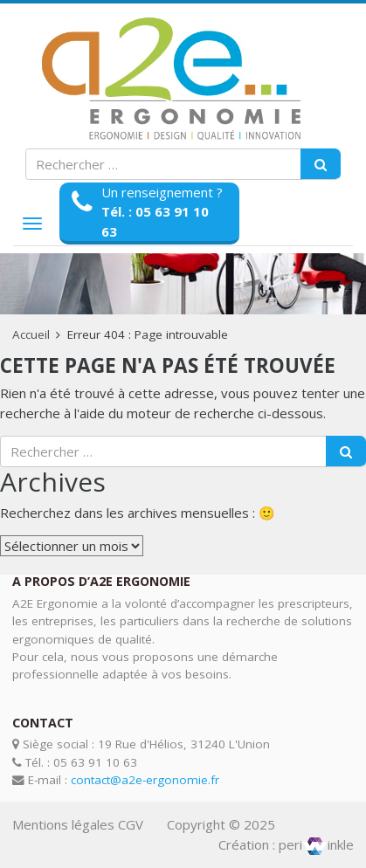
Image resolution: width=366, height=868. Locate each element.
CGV (131, 824)
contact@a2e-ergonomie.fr (145, 780)
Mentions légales (63, 824)
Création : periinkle (286, 844)
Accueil (31, 334)
